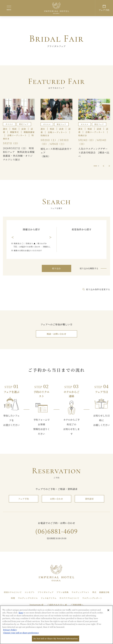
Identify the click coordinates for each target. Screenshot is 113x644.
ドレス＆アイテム (48, 598)
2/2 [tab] (99, 166)
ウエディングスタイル (28, 598)
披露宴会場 (104, 592)
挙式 (94, 592)
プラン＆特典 (63, 592)
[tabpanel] (56, 130)
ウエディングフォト (80, 592)
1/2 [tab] (95, 166)
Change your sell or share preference (21, 633)
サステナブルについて (69, 598)
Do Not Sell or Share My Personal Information (56, 639)
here (21, 613)
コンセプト (30, 592)
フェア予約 (24, 499)
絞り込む (57, 268)
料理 (13, 598)
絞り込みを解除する (89, 268)
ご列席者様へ (77, 605)
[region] (56, 625)
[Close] (108, 610)
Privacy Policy (10, 630)
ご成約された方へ (57, 605)
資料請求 (90, 499)
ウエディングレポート (92, 598)
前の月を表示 (13, 237)
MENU (9, 10)
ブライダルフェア (46, 592)
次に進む (109, 166)
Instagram (36, 605)
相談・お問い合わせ (56, 334)
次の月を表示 (50, 237)
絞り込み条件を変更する (96, 289)
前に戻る (103, 166)
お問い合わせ (56, 499)
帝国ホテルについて (13, 592)
